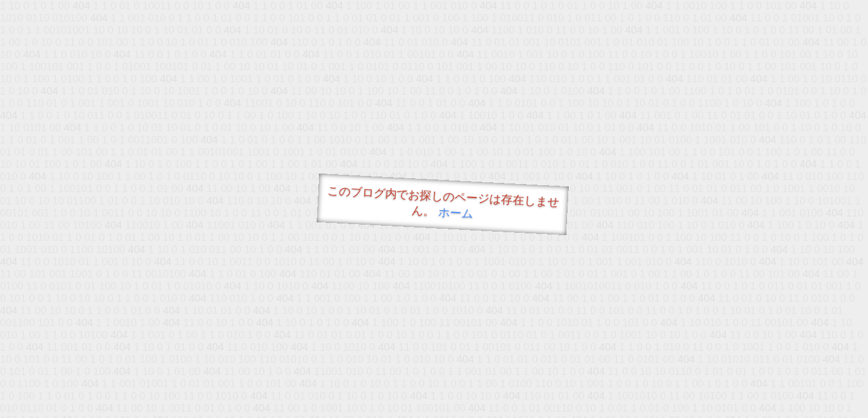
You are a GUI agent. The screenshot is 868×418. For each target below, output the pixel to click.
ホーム (456, 213)
